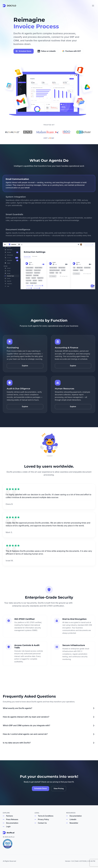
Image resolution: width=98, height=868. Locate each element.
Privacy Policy (43, 819)
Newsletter (74, 823)
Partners (10, 816)
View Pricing (59, 788)
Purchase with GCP (71, 51)
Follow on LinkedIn (47, 51)
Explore (25, 366)
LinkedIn (73, 819)
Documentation (12, 823)
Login (8, 826)
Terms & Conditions (46, 816)
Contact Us (42, 823)
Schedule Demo (23, 51)
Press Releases (12, 819)
